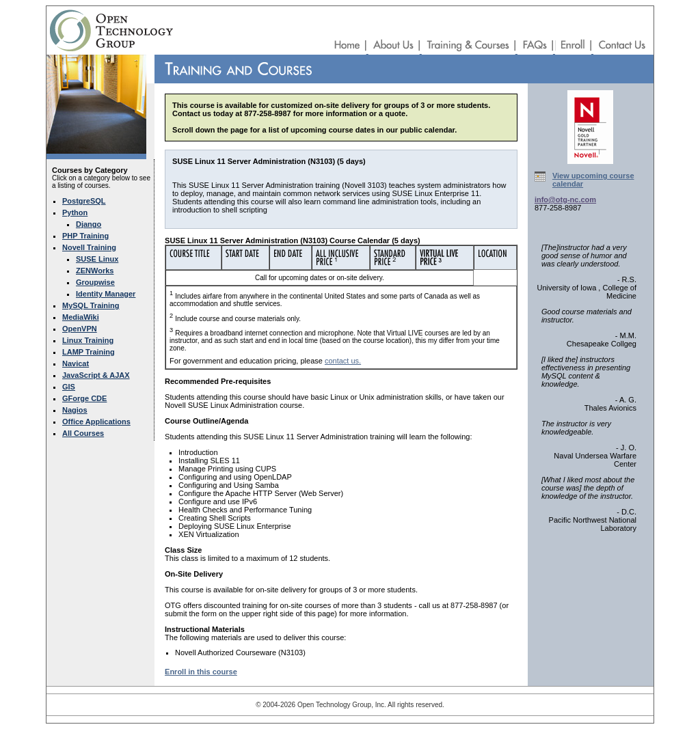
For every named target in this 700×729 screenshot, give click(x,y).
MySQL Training (91, 305)
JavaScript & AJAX (96, 375)
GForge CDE (84, 398)
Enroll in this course (201, 672)
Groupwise (95, 282)
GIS (69, 387)
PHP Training (85, 236)
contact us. (343, 361)
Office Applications (96, 422)
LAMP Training (89, 352)
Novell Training (89, 247)
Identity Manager (106, 294)
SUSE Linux (97, 259)
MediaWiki (81, 317)
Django (89, 224)
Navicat (76, 363)
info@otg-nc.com (565, 200)
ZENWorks (95, 271)
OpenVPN (80, 329)
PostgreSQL (84, 201)
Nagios (75, 410)
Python (75, 212)
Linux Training (88, 340)
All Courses (83, 433)
